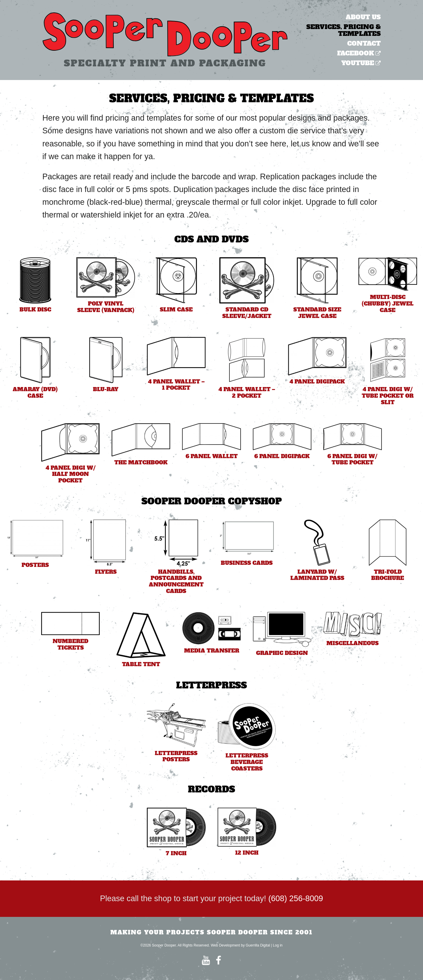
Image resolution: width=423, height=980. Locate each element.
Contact (364, 43)
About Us (363, 17)
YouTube (358, 63)
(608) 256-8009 (296, 899)
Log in (278, 945)
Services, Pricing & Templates (344, 30)
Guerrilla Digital (258, 945)
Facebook (356, 53)
